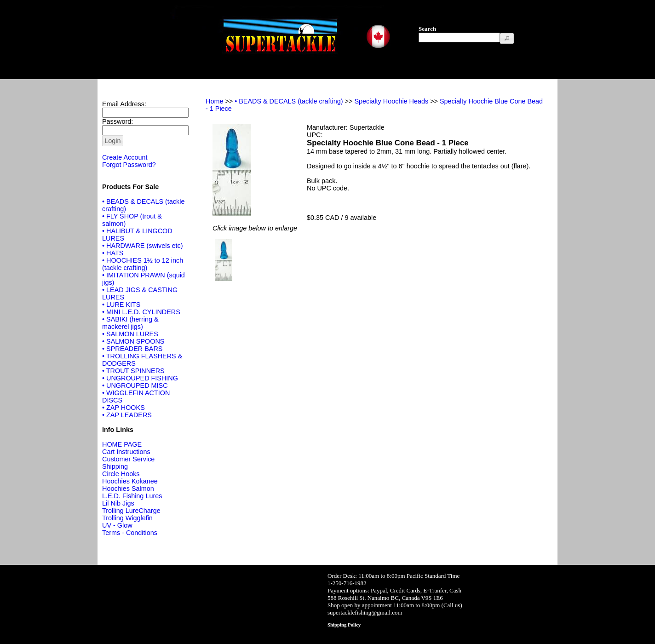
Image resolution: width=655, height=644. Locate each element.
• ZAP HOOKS (124, 408)
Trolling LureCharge (131, 511)
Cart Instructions (126, 452)
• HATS (113, 253)
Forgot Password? (129, 165)
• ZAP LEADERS (127, 415)
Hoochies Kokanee (130, 481)
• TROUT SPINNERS (133, 371)
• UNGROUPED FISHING (140, 378)
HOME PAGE (122, 444)
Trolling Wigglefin (127, 518)
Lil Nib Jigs (118, 503)
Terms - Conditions (130, 533)
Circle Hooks (121, 474)
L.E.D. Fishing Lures (132, 496)
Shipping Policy (344, 625)
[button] (507, 38)
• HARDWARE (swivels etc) (143, 246)
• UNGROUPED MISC (135, 385)
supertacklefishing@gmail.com (365, 612)
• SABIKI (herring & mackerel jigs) (130, 323)
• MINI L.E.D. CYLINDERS (141, 312)
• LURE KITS (121, 305)
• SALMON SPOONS (133, 341)
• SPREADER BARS (132, 349)
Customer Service (128, 459)
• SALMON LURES (130, 334)
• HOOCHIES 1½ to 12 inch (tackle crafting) (143, 264)
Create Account (125, 157)
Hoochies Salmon (128, 489)
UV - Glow (117, 525)
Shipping (115, 466)
